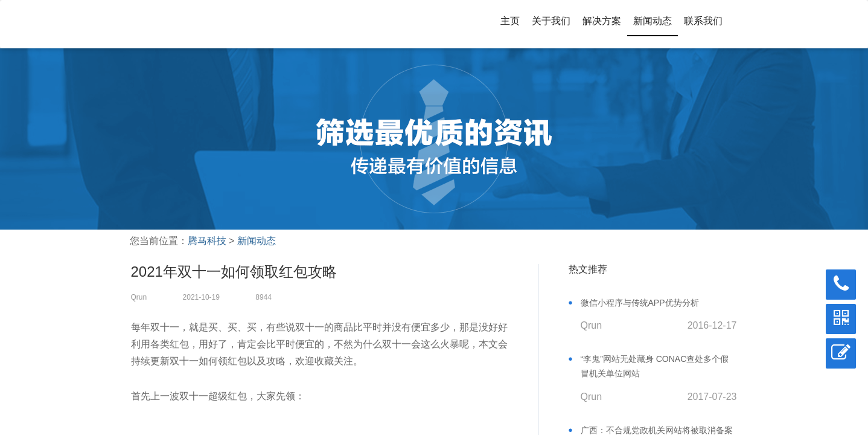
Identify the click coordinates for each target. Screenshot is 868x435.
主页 (510, 21)
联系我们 (703, 21)
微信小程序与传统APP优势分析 (640, 303)
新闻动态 (653, 21)
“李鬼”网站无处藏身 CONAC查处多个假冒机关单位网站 (655, 366)
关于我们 (551, 21)
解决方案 (602, 21)
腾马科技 (207, 241)
